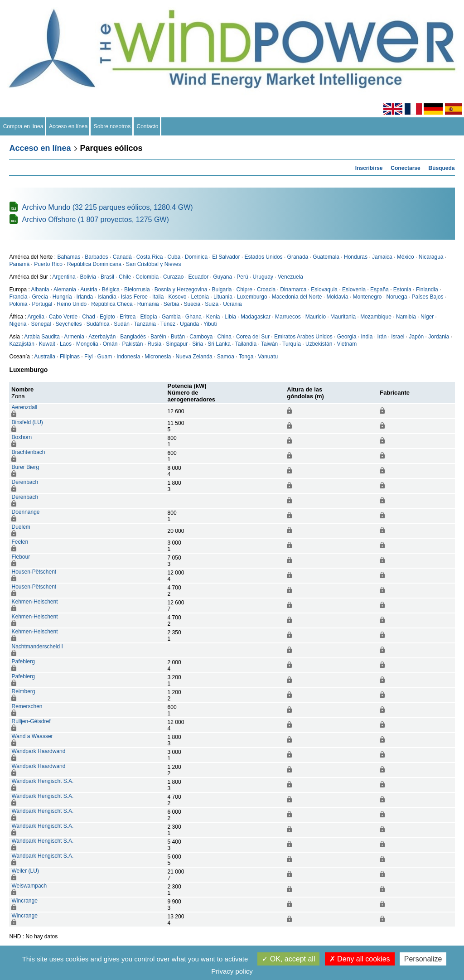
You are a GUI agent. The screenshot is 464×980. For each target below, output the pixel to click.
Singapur (177, 344)
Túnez (168, 324)
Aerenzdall (24, 407)
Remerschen (27, 706)
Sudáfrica (98, 324)
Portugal (42, 304)
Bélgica (111, 290)
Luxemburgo (252, 297)
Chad (89, 317)
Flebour (21, 557)
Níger (427, 317)
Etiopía (148, 317)
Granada (298, 257)
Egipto (107, 317)
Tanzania (145, 324)
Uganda (189, 324)
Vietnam (347, 344)
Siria (198, 344)
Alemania (65, 290)
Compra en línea (23, 126)
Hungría (62, 297)
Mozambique (376, 317)
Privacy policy (232, 971)
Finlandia (427, 290)
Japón (417, 337)
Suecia (192, 304)
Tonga (246, 357)
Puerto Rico (48, 264)
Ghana (193, 317)
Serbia (172, 304)
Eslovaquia (324, 290)
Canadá (122, 257)
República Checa (112, 304)
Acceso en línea (68, 126)
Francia (18, 297)
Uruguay (263, 277)
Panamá (19, 264)
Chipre (244, 290)
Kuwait (47, 344)
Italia (158, 297)
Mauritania (343, 317)
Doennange (25, 512)
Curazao (173, 277)
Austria (89, 290)
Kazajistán (22, 344)
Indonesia (128, 357)
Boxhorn (22, 437)
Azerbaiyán (102, 337)
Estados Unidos (264, 257)
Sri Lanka (219, 344)
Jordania (439, 337)
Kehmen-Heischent (34, 602)
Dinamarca (293, 290)
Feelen (20, 542)
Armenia (74, 337)
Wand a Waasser (32, 736)
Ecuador (198, 277)
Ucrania (232, 304)
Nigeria (18, 324)
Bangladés (133, 337)
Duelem (21, 527)
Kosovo (177, 297)
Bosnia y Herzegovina (181, 290)
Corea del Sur (253, 337)
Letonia (200, 297)
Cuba (174, 257)
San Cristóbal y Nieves (153, 264)
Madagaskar (256, 317)
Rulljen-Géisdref (31, 721)
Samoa (226, 357)
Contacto (147, 126)
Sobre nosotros (112, 126)
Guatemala (326, 257)
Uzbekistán (319, 344)
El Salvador (226, 257)
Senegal (41, 324)
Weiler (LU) (25, 871)
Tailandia (246, 344)
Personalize (423, 959)
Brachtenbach (28, 452)
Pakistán (132, 344)
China (225, 337)
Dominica (196, 257)
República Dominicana (94, 264)
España (379, 290)
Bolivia (88, 277)
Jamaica (382, 257)
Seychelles (69, 324)
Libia (230, 317)
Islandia (107, 297)
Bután (178, 337)
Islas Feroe (134, 297)
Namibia (406, 317)
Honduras (356, 257)
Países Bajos (428, 297)
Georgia (347, 337)
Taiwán (269, 344)
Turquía (292, 344)
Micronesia (158, 357)
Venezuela (290, 277)
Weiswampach (29, 886)
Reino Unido (72, 304)
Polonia (18, 304)
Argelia (36, 317)
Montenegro (367, 297)
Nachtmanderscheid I (37, 647)
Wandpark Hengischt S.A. (42, 781)
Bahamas (69, 257)
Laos (66, 344)
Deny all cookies (360, 959)
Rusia (154, 344)
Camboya (201, 337)
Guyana (222, 277)
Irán (382, 337)
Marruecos (288, 317)
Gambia (171, 317)
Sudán (122, 324)
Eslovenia (354, 290)
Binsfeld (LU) (27, 422)
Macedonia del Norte (297, 297)
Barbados (96, 257)
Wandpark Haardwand (38, 751)
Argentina (64, 277)
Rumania (148, 304)
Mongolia (87, 344)
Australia (45, 357)
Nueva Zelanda (194, 357)
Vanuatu (268, 357)
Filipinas (70, 357)
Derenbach (25, 482)
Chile (125, 277)
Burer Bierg (25, 467)
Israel (398, 337)
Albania (40, 290)
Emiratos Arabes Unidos (303, 337)
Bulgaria (222, 290)
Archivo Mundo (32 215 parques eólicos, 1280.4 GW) (107, 207)
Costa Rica (150, 257)
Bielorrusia (137, 290)
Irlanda (85, 297)
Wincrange (24, 901)
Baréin (158, 337)
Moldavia (337, 297)
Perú (242, 277)
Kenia (213, 317)
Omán (110, 344)
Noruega (397, 297)
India (367, 337)
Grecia (40, 297)
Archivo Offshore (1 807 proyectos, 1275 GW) (95, 220)
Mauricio (316, 317)
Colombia (147, 277)
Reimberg (23, 691)
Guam (105, 357)
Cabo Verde (63, 317)
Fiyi (89, 357)
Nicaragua (431, 257)
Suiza (212, 304)
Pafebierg (23, 661)
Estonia (402, 290)
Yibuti (210, 324)
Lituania (223, 297)
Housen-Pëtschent (34, 572)
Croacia (266, 290)
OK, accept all (288, 959)
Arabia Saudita (42, 337)
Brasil (107, 277)
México (406, 257)
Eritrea (128, 317)
